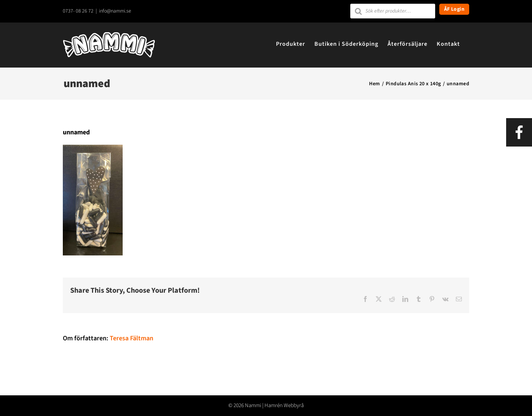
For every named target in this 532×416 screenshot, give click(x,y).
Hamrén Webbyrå (284, 405)
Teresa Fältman (132, 338)
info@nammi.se (115, 11)
